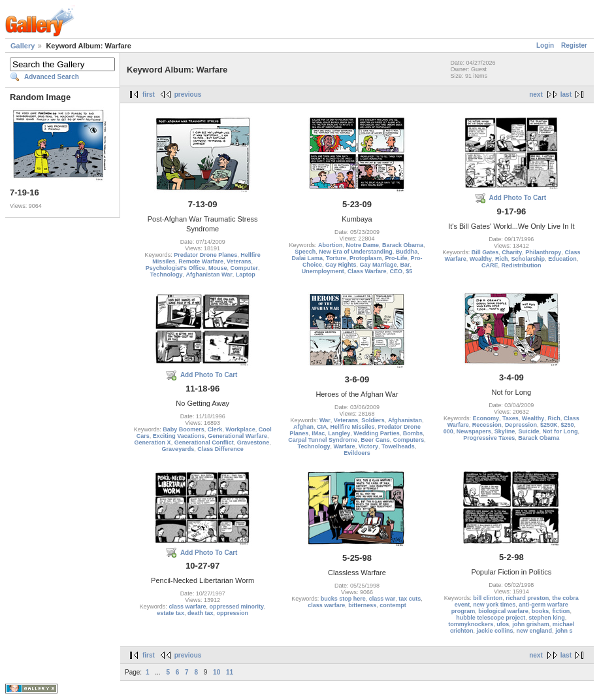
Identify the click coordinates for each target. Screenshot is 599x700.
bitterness (362, 605)
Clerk (215, 429)
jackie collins (495, 631)
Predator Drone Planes (205, 255)
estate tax (170, 613)
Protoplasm (366, 258)
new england (535, 631)
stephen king (547, 618)
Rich (502, 259)
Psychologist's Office (175, 268)
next (536, 94)
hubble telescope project (491, 618)
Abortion (331, 245)
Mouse (218, 268)
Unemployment (323, 271)
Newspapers (474, 431)
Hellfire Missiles (352, 427)
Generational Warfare (237, 436)
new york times (494, 605)
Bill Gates (485, 252)
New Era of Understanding (356, 252)
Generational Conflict (204, 442)
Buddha (407, 252)
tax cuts (410, 599)
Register (574, 45)
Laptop (246, 275)
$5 (409, 271)
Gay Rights (341, 265)
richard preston (527, 598)
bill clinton (488, 598)
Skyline (505, 431)
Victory (368, 446)
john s (564, 631)
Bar (405, 265)
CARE (490, 265)
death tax (201, 613)
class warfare (187, 607)
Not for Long (560, 431)
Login (545, 45)
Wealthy (481, 259)
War (325, 420)
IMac (318, 433)
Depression (521, 425)
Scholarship (528, 259)
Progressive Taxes (489, 438)
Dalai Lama (308, 258)
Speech (305, 252)
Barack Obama (403, 245)
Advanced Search (52, 77)
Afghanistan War (209, 275)
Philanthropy (543, 252)
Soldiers (373, 420)
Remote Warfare (201, 261)
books (541, 611)
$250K (549, 425)
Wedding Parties (376, 433)
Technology (167, 275)
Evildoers (357, 453)
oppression (232, 613)
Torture (336, 258)
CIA (322, 427)
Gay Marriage (378, 265)
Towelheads (398, 446)
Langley (339, 433)
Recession (487, 425)
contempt (393, 605)
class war (382, 599)
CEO (397, 271)
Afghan (303, 427)
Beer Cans (375, 440)
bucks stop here (343, 599)
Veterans (239, 261)
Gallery (23, 46)
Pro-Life (396, 258)
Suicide (528, 431)
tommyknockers (471, 624)
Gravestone (253, 442)
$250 (567, 425)
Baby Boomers (184, 429)
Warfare (344, 446)
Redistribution (522, 265)
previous (188, 94)
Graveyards (178, 449)
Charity (512, 252)
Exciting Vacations (179, 436)
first (149, 94)
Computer (245, 268)
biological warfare (503, 611)
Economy (486, 418)
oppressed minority (236, 607)
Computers (409, 440)
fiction (561, 611)
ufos (503, 624)
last (566, 94)
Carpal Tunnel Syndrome (323, 440)
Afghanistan (405, 420)
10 (217, 672)
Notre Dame (362, 245)
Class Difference (220, 449)
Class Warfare (367, 271)
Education (562, 259)
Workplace (240, 429)
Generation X (153, 442)
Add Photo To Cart (518, 198)
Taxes (510, 418)
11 (230, 672)
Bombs (413, 433)
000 (448, 431)
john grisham (531, 624)
